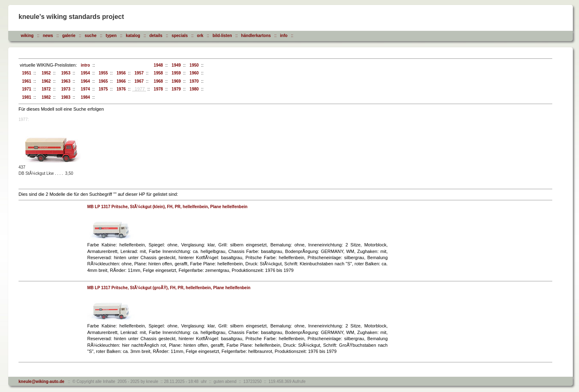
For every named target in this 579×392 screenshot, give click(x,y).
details (156, 36)
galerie (69, 36)
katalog (133, 36)
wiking (27, 36)
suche (91, 36)
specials (180, 36)
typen (111, 36)
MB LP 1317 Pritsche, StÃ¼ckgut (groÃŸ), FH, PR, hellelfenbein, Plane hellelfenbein (169, 288)
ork (200, 36)
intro (84, 65)
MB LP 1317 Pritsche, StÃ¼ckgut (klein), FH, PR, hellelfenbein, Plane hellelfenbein (167, 207)
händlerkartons (256, 36)
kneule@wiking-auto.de (41, 382)
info (284, 36)
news (48, 36)
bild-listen (222, 36)
